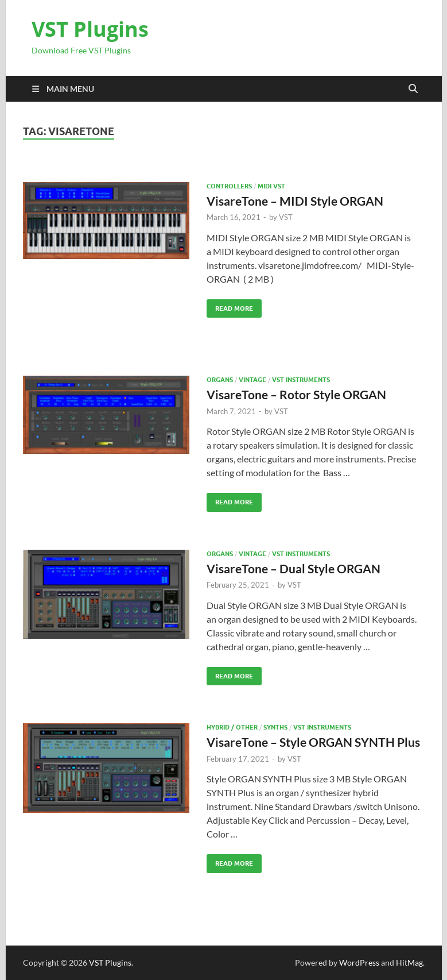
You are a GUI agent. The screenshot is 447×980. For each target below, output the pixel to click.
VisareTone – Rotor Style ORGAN (296, 394)
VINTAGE (252, 380)
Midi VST (271, 186)
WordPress (359, 962)
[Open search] (413, 89)
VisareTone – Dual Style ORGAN (294, 568)
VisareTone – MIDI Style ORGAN (295, 201)
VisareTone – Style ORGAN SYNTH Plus (313, 742)
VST (286, 217)
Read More (230, 306)
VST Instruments (301, 380)
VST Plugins (90, 29)
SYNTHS (275, 727)
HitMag (409, 962)
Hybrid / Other (232, 727)
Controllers (229, 186)
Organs (220, 380)
